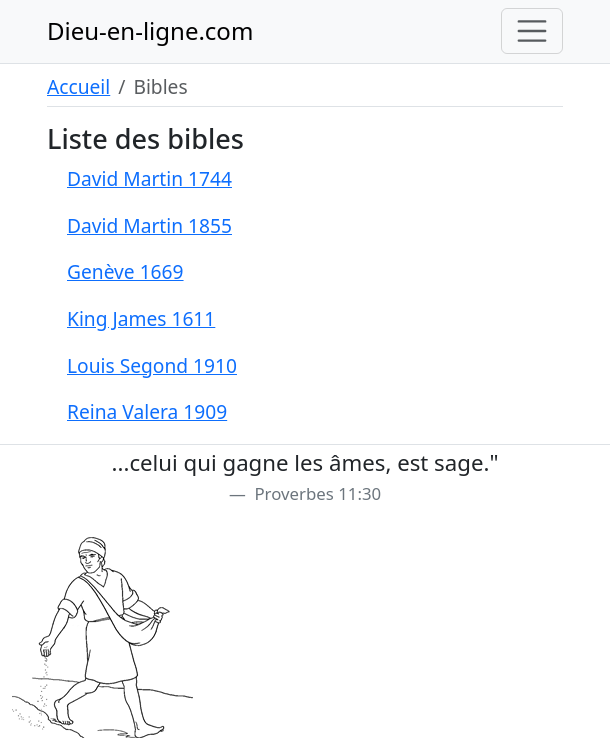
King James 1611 (141, 318)
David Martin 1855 (149, 225)
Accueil (78, 86)
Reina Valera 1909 (147, 411)
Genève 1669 (125, 271)
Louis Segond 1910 (152, 365)
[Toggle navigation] (532, 31)
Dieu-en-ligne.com (150, 30)
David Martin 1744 (149, 178)
